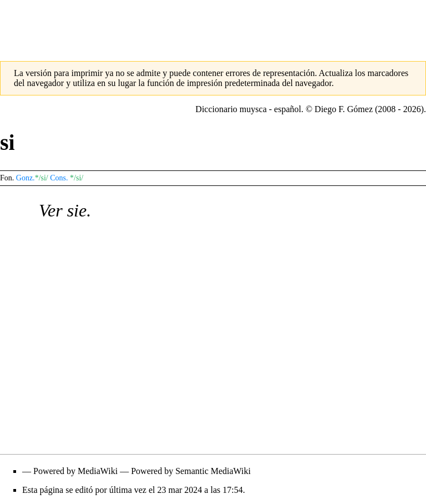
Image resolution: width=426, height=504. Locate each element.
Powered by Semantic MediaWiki (191, 471)
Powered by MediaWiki (75, 471)
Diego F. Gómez (344, 109)
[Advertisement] (213, 25)
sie (77, 210)
